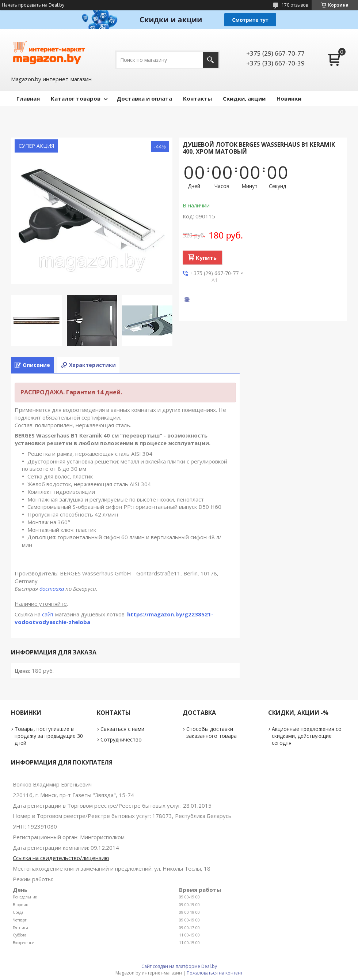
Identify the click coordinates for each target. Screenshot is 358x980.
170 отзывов (295, 5)
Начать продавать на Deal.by (33, 5)
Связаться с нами (122, 729)
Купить (206, 258)
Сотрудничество (121, 739)
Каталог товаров (76, 98)
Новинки (289, 98)
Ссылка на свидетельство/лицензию (61, 858)
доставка (52, 589)
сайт (48, 614)
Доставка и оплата (144, 98)
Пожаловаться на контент (215, 973)
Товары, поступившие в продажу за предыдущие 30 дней (49, 736)
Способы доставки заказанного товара (212, 732)
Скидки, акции (244, 98)
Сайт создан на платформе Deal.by (179, 966)
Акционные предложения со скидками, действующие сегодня (307, 736)
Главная (28, 98)
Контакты (197, 98)
